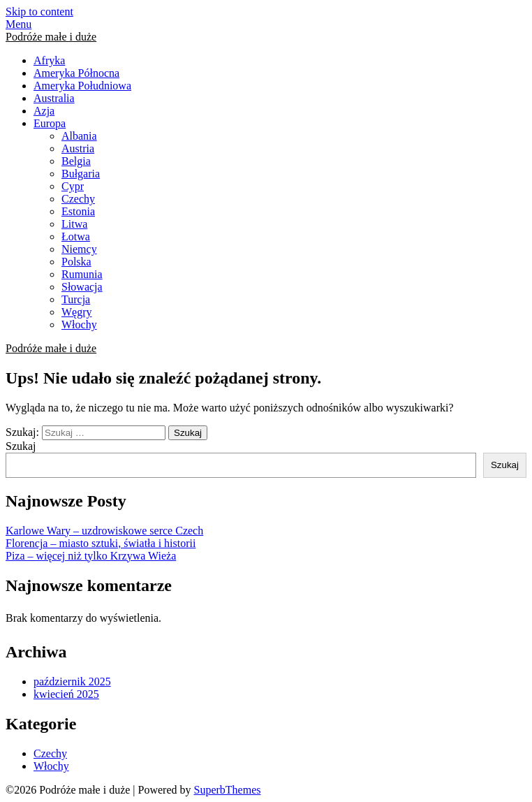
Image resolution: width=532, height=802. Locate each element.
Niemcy (79, 249)
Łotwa (76, 236)
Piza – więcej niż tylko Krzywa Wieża (91, 556)
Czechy (78, 199)
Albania (79, 136)
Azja (44, 111)
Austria (78, 148)
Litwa (74, 224)
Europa (50, 123)
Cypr (73, 186)
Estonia (78, 211)
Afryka (49, 60)
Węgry (77, 312)
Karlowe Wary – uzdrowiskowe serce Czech (104, 531)
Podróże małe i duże (51, 37)
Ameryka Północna (76, 73)
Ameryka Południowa (82, 86)
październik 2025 (72, 681)
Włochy (79, 325)
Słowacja (82, 287)
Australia (54, 98)
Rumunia (82, 274)
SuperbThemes (228, 790)
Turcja (76, 299)
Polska (76, 262)
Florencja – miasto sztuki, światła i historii (101, 543)
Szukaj (21, 446)
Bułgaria (81, 174)
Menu (19, 24)
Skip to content (39, 12)
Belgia (76, 161)
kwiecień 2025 (66, 694)
